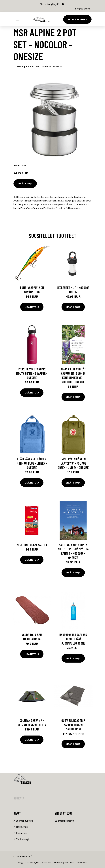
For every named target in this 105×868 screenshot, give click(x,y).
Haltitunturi (22, 827)
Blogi (21, 863)
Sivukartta (82, 863)
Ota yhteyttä (32, 863)
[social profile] (63, 4)
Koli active (21, 833)
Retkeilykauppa (77, 19)
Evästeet (46, 863)
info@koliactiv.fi (83, 9)
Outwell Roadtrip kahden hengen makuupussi (73, 725)
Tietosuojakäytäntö (64, 863)
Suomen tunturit (24, 821)
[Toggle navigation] (18, 19)
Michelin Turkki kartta (32, 545)
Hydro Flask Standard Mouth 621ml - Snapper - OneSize (32, 373)
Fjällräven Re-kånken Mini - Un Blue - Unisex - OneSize (32, 463)
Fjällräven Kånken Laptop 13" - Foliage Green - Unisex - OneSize (73, 463)
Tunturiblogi (22, 839)
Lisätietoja (25, 183)
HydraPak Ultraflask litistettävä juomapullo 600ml (73, 639)
